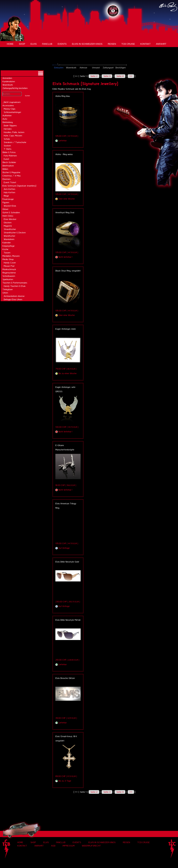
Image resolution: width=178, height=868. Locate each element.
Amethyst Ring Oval (65, 213)
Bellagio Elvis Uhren (13, 299)
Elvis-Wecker (10, 219)
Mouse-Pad (9, 266)
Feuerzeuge (8, 199)
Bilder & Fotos (9, 152)
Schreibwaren (9, 276)
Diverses (6, 179)
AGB (53, 846)
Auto (5, 119)
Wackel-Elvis (10, 206)
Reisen (112, 44)
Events (62, 44)
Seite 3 (107, 76)
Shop (22, 44)
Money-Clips (10, 109)
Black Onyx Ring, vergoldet (68, 271)
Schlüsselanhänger (12, 112)
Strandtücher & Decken (15, 233)
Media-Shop (8, 259)
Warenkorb (8, 85)
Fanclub (47, 44)
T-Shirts (8, 149)
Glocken (8, 223)
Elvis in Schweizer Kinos (87, 44)
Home (10, 44)
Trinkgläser (8, 289)
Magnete (8, 226)
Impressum (69, 846)
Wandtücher (9, 236)
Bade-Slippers (10, 126)
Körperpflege (9, 246)
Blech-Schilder (9, 162)
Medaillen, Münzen (11, 256)
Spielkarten (8, 279)
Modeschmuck (9, 269)
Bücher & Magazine (11, 172)
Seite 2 (94, 76)
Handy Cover (10, 263)
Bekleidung (8, 122)
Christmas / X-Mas (12, 176)
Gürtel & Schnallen (11, 213)
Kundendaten (9, 81)
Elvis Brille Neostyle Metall (68, 620)
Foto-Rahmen (10, 156)
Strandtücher (10, 229)
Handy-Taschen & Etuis (15, 286)
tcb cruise (128, 44)
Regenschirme (9, 273)
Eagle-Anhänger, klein (66, 329)
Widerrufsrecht (91, 846)
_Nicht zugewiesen (11, 102)
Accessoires (8, 106)
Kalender (7, 243)
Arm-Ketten (9, 189)
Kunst (6, 159)
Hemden (8, 129)
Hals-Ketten (9, 192)
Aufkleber (7, 116)
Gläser (5, 209)
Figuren (6, 202)
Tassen (7, 253)
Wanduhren (9, 239)
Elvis (34, 44)
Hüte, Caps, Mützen (13, 136)
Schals (7, 139)
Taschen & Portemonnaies (15, 283)
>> (131, 76)
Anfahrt (161, 44)
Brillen (5, 169)
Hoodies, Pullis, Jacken (14, 132)
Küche (5, 249)
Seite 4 (120, 76)
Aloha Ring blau (63, 96)
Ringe (6, 196)
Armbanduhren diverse (14, 296)
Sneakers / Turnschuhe (15, 142)
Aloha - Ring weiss (64, 154)
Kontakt (145, 44)
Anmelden (7, 78)
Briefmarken (8, 166)
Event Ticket (10, 182)
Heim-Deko (8, 216)
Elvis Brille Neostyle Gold (67, 562)
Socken (7, 146)
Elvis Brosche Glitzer (65, 678)
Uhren (5, 293)
